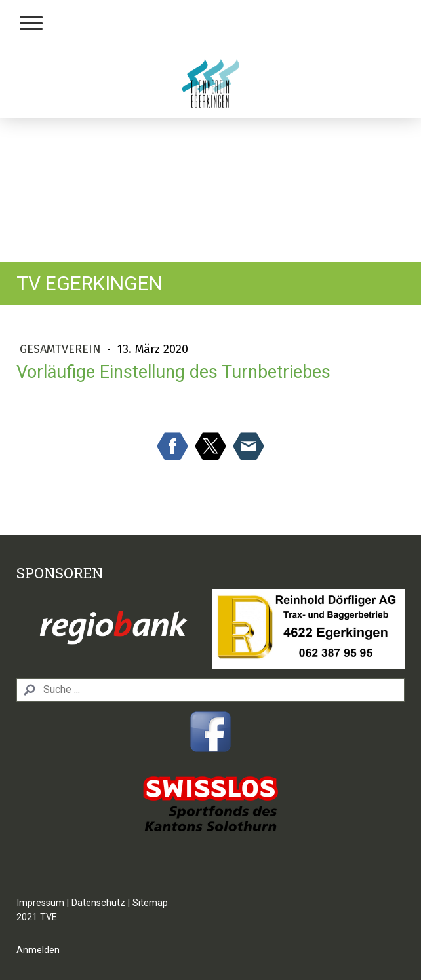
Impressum (40, 903)
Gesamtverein (62, 349)
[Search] (210, 690)
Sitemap (150, 903)
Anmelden (38, 950)
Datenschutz (98, 903)
